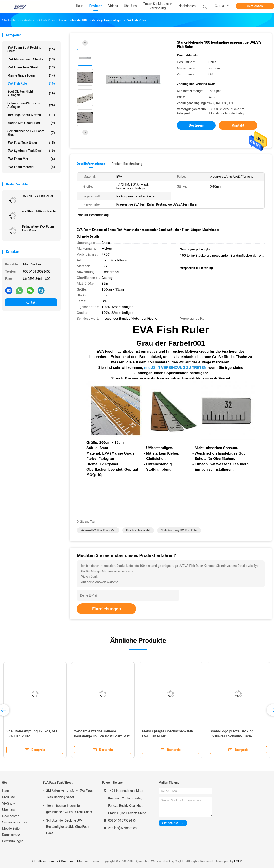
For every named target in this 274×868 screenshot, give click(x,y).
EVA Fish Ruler (31, 83)
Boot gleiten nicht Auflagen (31, 93)
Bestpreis (196, 125)
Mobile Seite (11, 829)
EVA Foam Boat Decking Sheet (31, 49)
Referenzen (255, 6)
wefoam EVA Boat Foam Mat (98, 530)
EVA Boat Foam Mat (138, 530)
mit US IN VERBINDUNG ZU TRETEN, (176, 368)
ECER (238, 861)
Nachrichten (11, 816)
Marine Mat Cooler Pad (31, 123)
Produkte (9, 797)
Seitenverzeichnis (14, 822)
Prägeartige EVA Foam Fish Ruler (38, 228)
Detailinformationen (91, 164)
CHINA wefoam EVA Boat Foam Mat (58, 861)
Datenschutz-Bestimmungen (13, 838)
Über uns (8, 810)
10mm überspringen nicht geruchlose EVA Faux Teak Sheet (69, 809)
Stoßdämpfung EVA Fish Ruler (179, 530)
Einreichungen (106, 609)
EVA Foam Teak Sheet (31, 67)
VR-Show (9, 803)
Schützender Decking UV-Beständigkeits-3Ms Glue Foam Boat (68, 827)
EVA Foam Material (31, 167)
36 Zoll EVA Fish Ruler (38, 196)
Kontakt (31, 302)
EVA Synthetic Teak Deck (31, 151)
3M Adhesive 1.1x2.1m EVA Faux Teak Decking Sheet (69, 794)
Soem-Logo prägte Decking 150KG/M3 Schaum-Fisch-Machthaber (232, 736)
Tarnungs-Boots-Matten (31, 115)
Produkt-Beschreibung (127, 164)
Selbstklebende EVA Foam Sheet (31, 133)
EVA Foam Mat (31, 159)
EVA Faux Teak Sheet (31, 143)
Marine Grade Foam (31, 75)
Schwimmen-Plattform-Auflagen (31, 105)
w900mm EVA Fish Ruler (40, 211)
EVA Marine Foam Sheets (31, 59)
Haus (6, 791)
